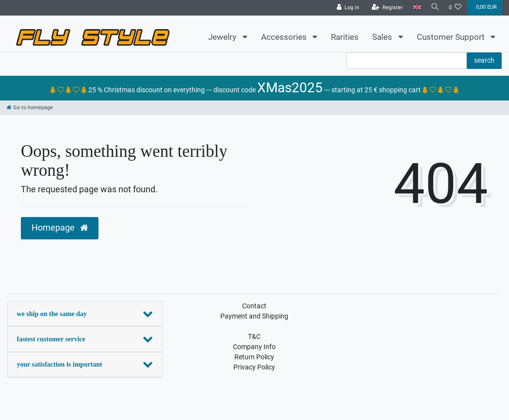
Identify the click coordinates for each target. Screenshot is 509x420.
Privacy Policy (254, 367)
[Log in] (346, 8)
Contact (254, 306)
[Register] (385, 8)
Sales (383, 37)
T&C (254, 336)
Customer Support (452, 37)
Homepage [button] (60, 228)
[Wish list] (455, 8)
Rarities (345, 37)
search (484, 60)
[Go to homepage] (30, 108)
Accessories (285, 37)
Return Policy (254, 357)
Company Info (254, 347)
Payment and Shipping (254, 316)
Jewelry (223, 37)
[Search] (434, 8)
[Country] (415, 8)
